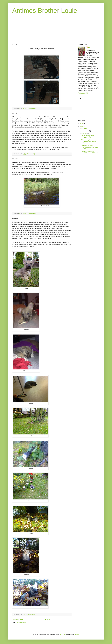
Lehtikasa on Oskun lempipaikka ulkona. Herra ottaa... (90, 147)
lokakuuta (84, 133)
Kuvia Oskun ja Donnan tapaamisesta (88, 137)
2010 (82, 126)
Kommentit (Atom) (21, 623)
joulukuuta (85, 128)
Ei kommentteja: (31, 109)
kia (89, 47)
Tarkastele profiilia (83, 93)
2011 (82, 124)
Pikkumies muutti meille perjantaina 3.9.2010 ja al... (90, 152)
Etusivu (47, 620)
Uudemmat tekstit (18, 620)
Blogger (77, 634)
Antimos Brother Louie (45, 11)
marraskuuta (85, 131)
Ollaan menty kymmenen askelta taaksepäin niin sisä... (89, 142)
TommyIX (62, 634)
